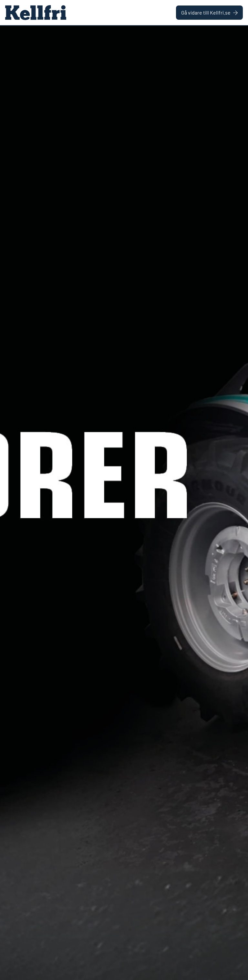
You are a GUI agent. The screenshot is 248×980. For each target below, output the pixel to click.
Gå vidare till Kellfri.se (209, 12)
